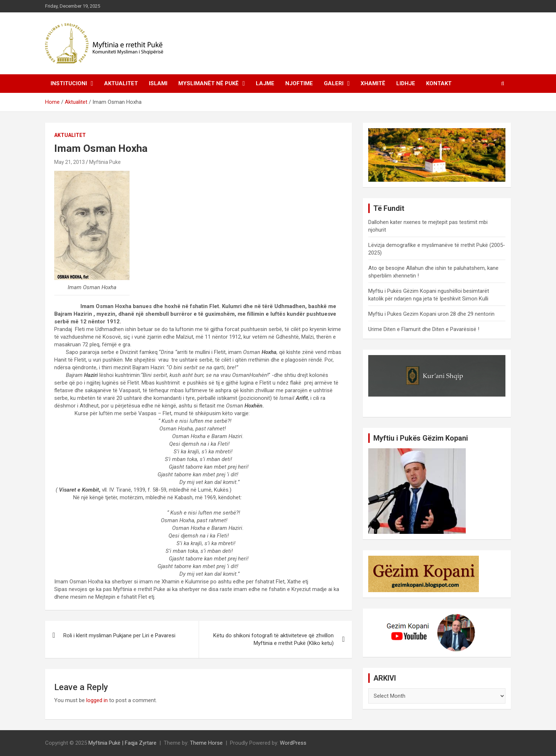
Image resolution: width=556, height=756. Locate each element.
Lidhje (406, 83)
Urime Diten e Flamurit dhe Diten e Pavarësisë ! (424, 329)
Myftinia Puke (105, 162)
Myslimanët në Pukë (208, 83)
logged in (97, 700)
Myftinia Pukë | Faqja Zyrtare (122, 743)
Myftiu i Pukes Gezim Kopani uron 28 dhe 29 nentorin (431, 314)
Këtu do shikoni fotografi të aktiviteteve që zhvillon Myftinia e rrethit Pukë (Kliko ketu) (273, 639)
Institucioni (69, 83)
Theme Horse (206, 743)
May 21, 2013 (69, 162)
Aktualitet (121, 83)
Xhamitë (373, 83)
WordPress (293, 743)
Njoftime (299, 83)
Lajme (265, 83)
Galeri (334, 83)
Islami (158, 83)
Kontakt (439, 83)
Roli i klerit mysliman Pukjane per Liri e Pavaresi (119, 635)
